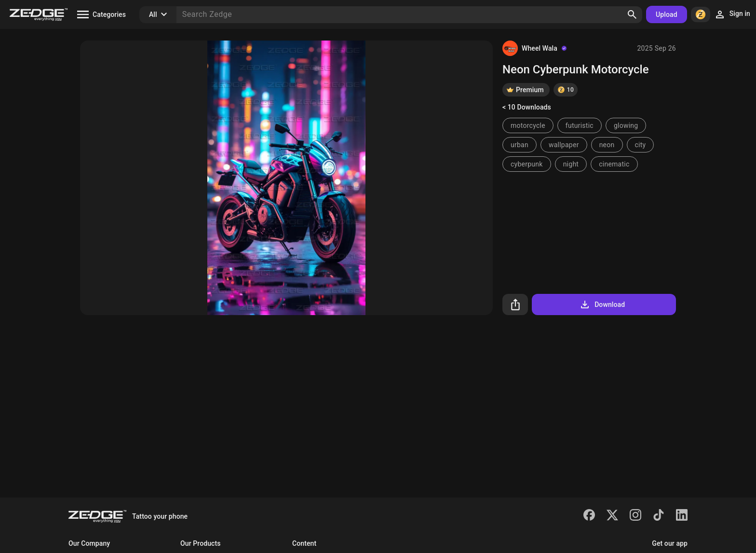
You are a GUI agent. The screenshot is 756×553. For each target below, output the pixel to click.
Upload (667, 14)
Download (602, 304)
